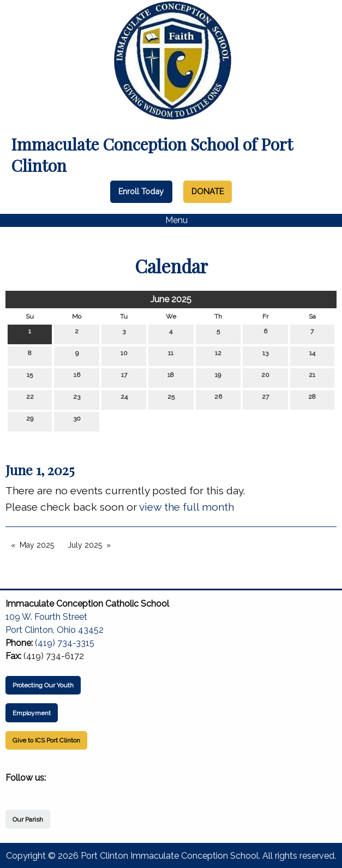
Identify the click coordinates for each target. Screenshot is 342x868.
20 (265, 377)
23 (77, 399)
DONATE (208, 191)
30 (77, 421)
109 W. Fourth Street (46, 617)
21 (312, 377)
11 (171, 355)
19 (218, 377)
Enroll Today (141, 191)
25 (171, 399)
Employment (32, 713)
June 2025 (171, 299)
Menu (171, 220)
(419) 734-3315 (65, 643)
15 (30, 377)
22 (30, 399)
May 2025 (37, 545)
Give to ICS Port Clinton (46, 740)
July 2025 (85, 545)
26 (218, 399)
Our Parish (28, 819)
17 (124, 377)
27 (265, 399)
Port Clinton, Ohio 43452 (55, 630)
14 (312, 355)
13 (265, 355)
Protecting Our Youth (43, 685)
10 (124, 355)
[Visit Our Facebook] (14, 791)
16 (77, 377)
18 (171, 377)
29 (30, 421)
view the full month (187, 507)
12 (218, 355)
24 (124, 399)
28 (312, 399)
